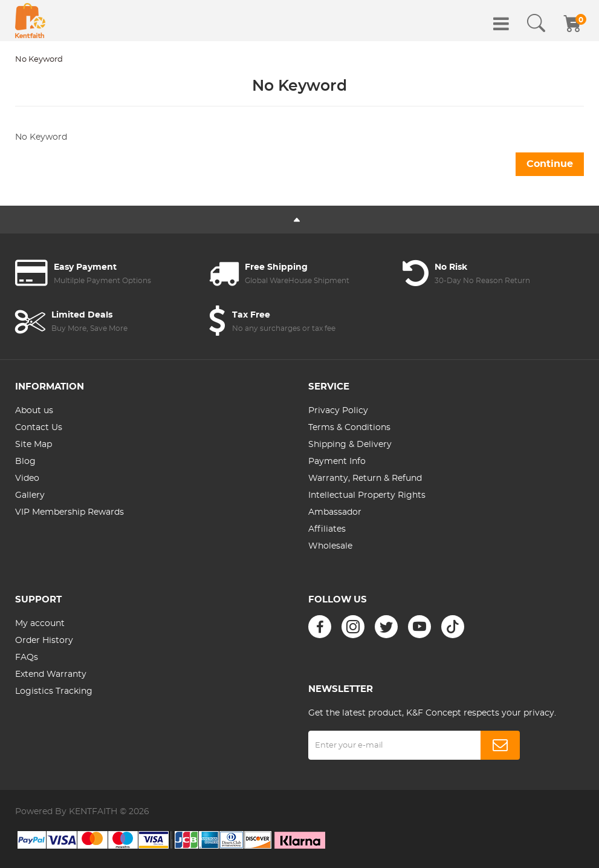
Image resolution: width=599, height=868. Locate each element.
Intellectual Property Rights (367, 495)
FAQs (27, 658)
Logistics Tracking (54, 691)
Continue (550, 164)
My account (40, 624)
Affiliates (327, 529)
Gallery (30, 495)
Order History (44, 641)
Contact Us (39, 428)
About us (34, 411)
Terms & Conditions (349, 428)
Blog (25, 462)
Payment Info (337, 462)
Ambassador (335, 512)
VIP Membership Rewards (70, 512)
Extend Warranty (51, 674)
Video (27, 478)
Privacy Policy (338, 411)
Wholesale (330, 546)
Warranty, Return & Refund (365, 478)
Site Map (34, 445)
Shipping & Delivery (350, 445)
